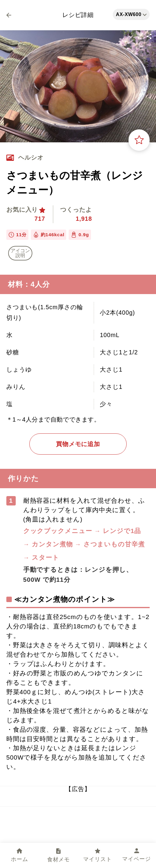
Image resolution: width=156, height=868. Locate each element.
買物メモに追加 (78, 444)
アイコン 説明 (20, 253)
